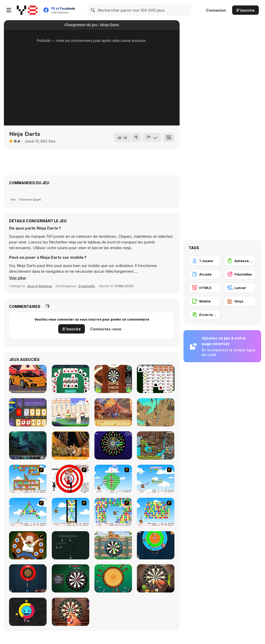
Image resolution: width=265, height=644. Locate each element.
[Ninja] (240, 301)
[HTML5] (205, 288)
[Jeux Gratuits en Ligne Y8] (27, 10)
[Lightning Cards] (28, 412)
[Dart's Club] (71, 612)
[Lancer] (240, 288)
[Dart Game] (71, 479)
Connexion (216, 10)
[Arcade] (205, 274)
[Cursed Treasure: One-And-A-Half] (156, 445)
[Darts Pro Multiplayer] (28, 578)
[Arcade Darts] (156, 545)
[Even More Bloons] (156, 479)
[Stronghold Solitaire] (71, 412)
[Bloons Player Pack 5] (113, 479)
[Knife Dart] (113, 578)
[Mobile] (205, 301)
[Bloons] (156, 512)
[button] (18, 278)
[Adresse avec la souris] (240, 261)
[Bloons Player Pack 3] (28, 512)
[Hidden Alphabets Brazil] (71, 445)
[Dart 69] (71, 545)
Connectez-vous (106, 329)
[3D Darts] (113, 379)
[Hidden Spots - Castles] (28, 445)
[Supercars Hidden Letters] (28, 379)
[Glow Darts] (113, 445)
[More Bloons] (28, 479)
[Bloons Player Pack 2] (71, 512)
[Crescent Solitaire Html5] (71, 379)
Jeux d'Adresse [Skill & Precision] (39, 286)
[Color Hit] (28, 612)
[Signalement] (152, 137)
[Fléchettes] (240, 274)
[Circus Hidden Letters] (113, 412)
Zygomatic (87, 286)
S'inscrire (245, 10)
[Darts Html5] (71, 578)
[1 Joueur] (205, 261)
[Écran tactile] (205, 315)
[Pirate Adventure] (156, 412)
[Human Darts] (28, 545)
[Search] (93, 10)
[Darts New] (156, 578)
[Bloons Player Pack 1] (113, 512)
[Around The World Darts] (113, 545)
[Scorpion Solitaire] (156, 379)
